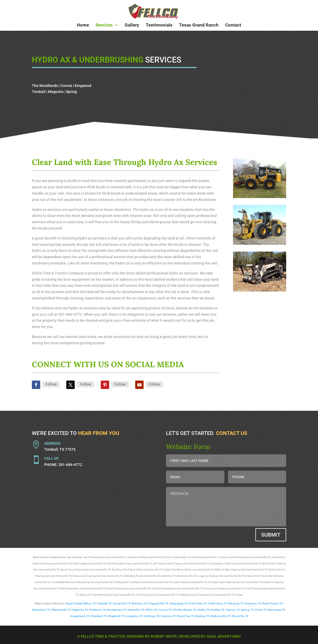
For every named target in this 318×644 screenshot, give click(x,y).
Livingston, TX (134, 616)
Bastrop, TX (202, 616)
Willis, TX (151, 610)
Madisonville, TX (221, 616)
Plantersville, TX (61, 610)
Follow (51, 384)
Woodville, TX (240, 616)
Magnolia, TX (80, 610)
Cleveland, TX (99, 616)
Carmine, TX (168, 616)
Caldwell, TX (104, 603)
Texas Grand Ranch (199, 25)
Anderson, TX (253, 603)
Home (83, 25)
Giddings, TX (152, 616)
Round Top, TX (186, 616)
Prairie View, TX (198, 603)
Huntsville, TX (136, 610)
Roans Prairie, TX (272, 603)
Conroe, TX (165, 610)
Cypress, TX (233, 610)
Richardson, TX (41, 610)
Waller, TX (203, 610)
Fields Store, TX (218, 603)
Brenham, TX (139, 603)
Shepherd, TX (116, 616)
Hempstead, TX (178, 603)
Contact (233, 25)
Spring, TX (247, 610)
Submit (271, 535)
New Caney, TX (276, 610)
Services (104, 25)
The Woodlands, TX (185, 610)
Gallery (132, 25)
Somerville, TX (122, 603)
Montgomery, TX (117, 610)
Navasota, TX (236, 603)
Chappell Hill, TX (158, 603)
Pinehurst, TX (97, 610)
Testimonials (159, 25)
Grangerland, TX (80, 616)
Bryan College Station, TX (81, 603)
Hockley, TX (217, 610)
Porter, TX (261, 610)
